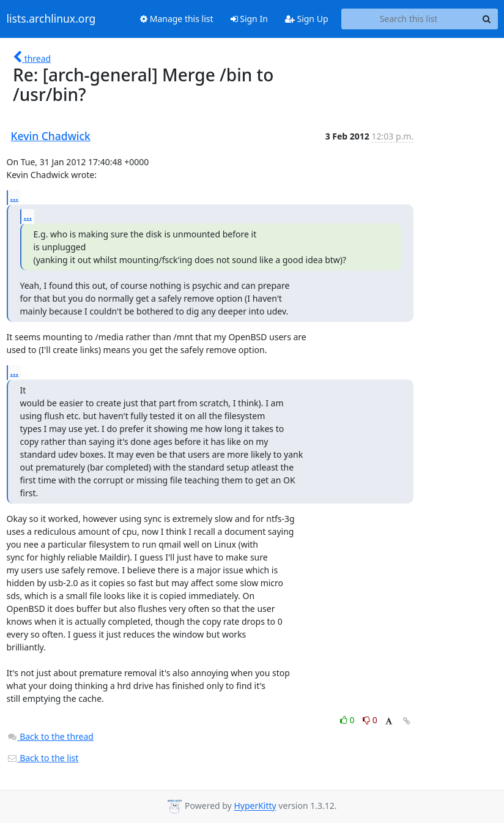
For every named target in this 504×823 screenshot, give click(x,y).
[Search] (487, 19)
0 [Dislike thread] (370, 720)
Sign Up (307, 19)
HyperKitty (255, 806)
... (15, 197)
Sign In (249, 19)
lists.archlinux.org (51, 19)
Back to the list (43, 758)
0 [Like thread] (348, 720)
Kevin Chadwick (51, 136)
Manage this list (177, 19)
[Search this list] (409, 19)
